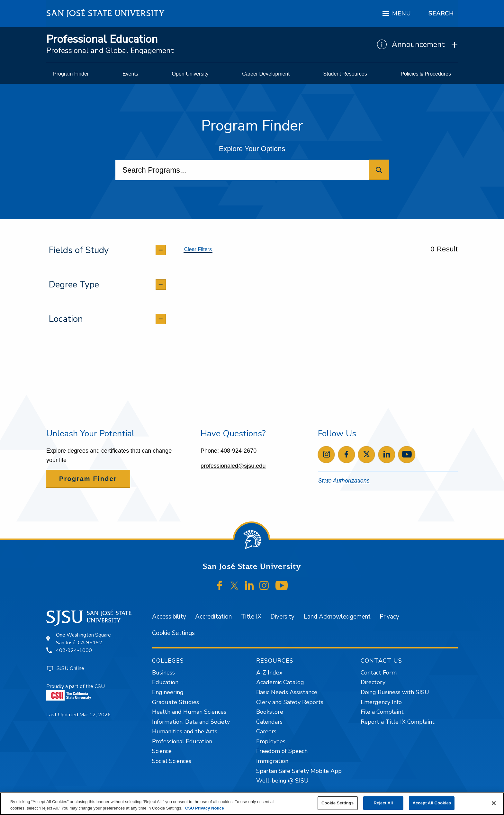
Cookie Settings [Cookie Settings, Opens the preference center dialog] (337, 803)
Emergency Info (381, 702)
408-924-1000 (74, 650)
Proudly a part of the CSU (76, 692)
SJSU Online (70, 668)
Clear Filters (198, 249)
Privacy (389, 617)
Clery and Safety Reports (290, 702)
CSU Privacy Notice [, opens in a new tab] (205, 808)
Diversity (282, 617)
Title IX (251, 617)
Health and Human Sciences (189, 712)
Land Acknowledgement (337, 617)
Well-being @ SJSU (282, 781)
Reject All (383, 803)
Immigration (272, 761)
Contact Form (379, 673)
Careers (266, 731)
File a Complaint (382, 712)
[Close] (494, 803)
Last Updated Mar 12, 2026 (79, 715)
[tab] (107, 250)
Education (165, 682)
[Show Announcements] (417, 45)
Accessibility (169, 617)
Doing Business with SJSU (395, 692)
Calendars (269, 722)
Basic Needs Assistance (287, 692)
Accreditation (213, 617)
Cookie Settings (173, 633)
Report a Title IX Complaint (398, 722)
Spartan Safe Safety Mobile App (299, 771)
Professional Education (102, 39)
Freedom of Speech (282, 751)
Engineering (168, 692)
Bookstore (270, 712)
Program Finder (88, 479)
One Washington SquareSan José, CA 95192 (83, 639)
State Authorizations (344, 481)
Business (163, 673)
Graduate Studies (175, 702)
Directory (373, 682)
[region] (252, 804)
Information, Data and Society (191, 722)
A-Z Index (269, 673)
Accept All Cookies (432, 803)
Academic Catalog (280, 682)
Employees (271, 741)
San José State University (106, 13)
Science (162, 751)
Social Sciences (172, 761)
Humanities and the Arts (185, 731)
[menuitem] (71, 74)
